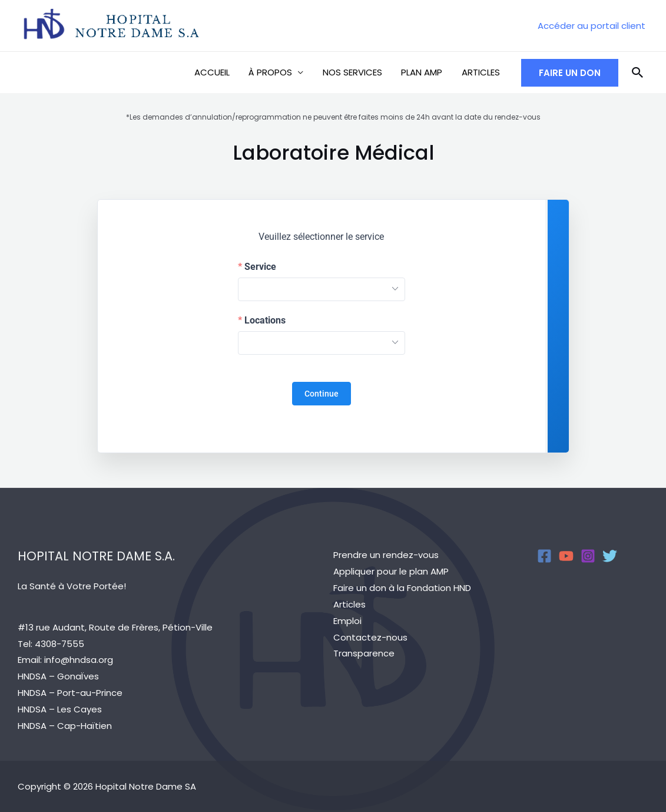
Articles (349, 604)
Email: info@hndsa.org (65, 660)
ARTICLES (481, 72)
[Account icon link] (592, 26)
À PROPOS (276, 72)
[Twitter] (610, 556)
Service (260, 267)
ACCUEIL (218, 72)
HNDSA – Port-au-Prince (70, 693)
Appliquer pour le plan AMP (391, 571)
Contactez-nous (370, 637)
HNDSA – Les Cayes (60, 709)
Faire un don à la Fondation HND (402, 588)
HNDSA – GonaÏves (58, 676)
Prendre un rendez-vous (386, 555)
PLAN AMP (424, 72)
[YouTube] (566, 556)
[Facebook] (544, 556)
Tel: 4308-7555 (51, 644)
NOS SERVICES (356, 72)
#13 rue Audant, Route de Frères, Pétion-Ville (115, 627)
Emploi (347, 621)
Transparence (364, 653)
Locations (265, 321)
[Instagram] (588, 556)
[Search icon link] (638, 72)
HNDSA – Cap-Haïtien (65, 726)
